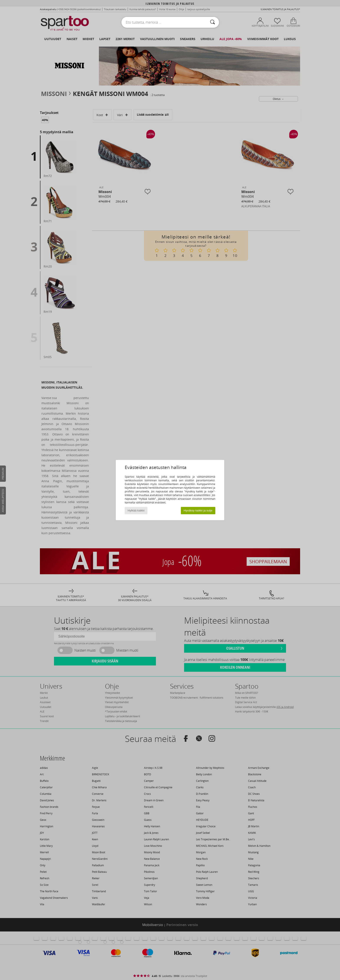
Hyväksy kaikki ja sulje (198, 510)
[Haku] (212, 22)
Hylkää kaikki (136, 510)
